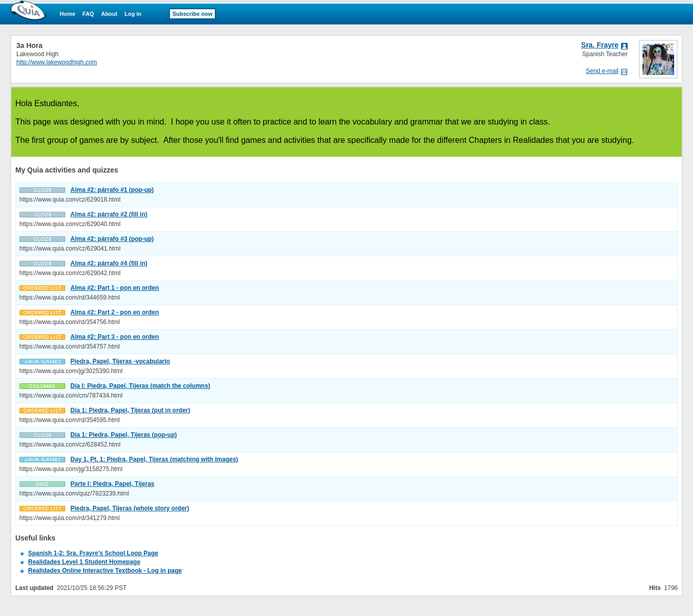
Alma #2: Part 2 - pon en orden (115, 312)
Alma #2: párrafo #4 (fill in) (109, 263)
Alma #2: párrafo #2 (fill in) (109, 214)
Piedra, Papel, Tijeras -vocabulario (120, 361)
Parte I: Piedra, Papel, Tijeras (113, 484)
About (109, 14)
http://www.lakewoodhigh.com (57, 62)
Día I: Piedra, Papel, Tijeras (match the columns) (140, 386)
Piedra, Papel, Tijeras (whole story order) (130, 508)
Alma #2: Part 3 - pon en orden (115, 337)
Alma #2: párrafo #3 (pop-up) (112, 239)
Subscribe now (192, 14)
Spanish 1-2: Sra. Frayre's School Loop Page (93, 553)
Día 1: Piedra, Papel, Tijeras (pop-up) (124, 435)
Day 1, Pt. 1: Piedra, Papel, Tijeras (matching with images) (154, 459)
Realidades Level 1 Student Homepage (84, 562)
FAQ (89, 14)
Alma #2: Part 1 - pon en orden (115, 288)
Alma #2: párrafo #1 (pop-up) (112, 190)
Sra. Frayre (600, 45)
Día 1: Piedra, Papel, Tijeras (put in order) (130, 410)
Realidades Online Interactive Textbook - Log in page (105, 571)
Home (68, 14)
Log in (133, 14)
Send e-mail (602, 71)
